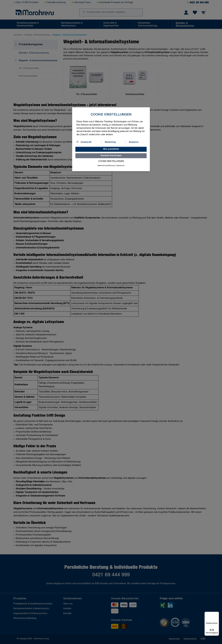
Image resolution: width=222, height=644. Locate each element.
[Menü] (217, 614)
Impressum (120, 166)
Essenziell (86, 142)
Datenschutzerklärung (106, 166)
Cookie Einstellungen (111, 161)
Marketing (110, 142)
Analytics (134, 142)
